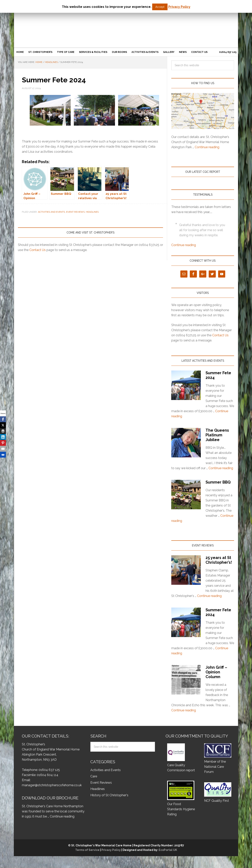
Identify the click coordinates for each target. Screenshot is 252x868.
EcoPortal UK (168, 850)
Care (94, 776)
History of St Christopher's (109, 795)
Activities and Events (51, 212)
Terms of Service (87, 850)
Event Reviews (75, 212)
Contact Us (38, 250)
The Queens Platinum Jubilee (217, 435)
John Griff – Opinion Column (216, 672)
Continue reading (207, 147)
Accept (160, 7)
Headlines (92, 212)
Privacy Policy (111, 850)
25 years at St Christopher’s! (219, 560)
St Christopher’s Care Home (126, 23)
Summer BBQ (218, 482)
